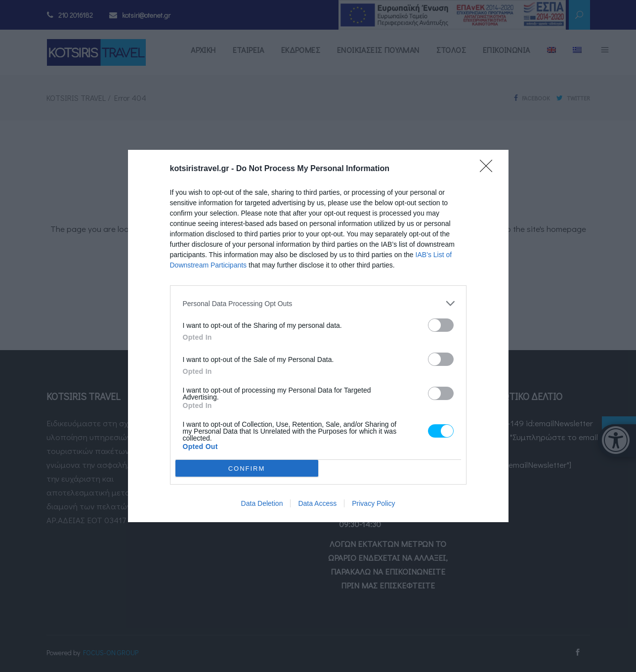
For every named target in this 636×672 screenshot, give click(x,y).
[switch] (441, 325)
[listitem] (318, 303)
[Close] (489, 169)
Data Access (317, 503)
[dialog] (318, 336)
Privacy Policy (373, 503)
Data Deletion (262, 503)
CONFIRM (247, 469)
